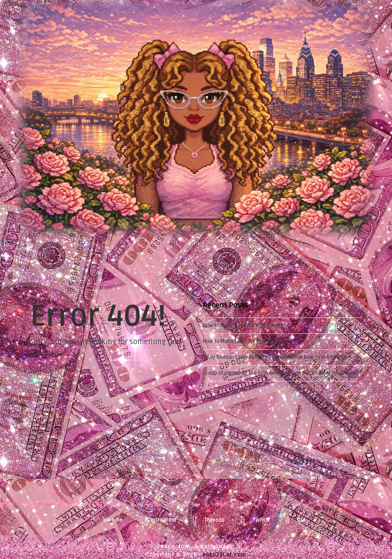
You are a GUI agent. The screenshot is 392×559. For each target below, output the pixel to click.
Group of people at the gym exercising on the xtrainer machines (279, 373)
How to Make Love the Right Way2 (243, 325)
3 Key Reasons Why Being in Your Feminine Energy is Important (277, 357)
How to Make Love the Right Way (241, 341)
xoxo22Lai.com (224, 555)
